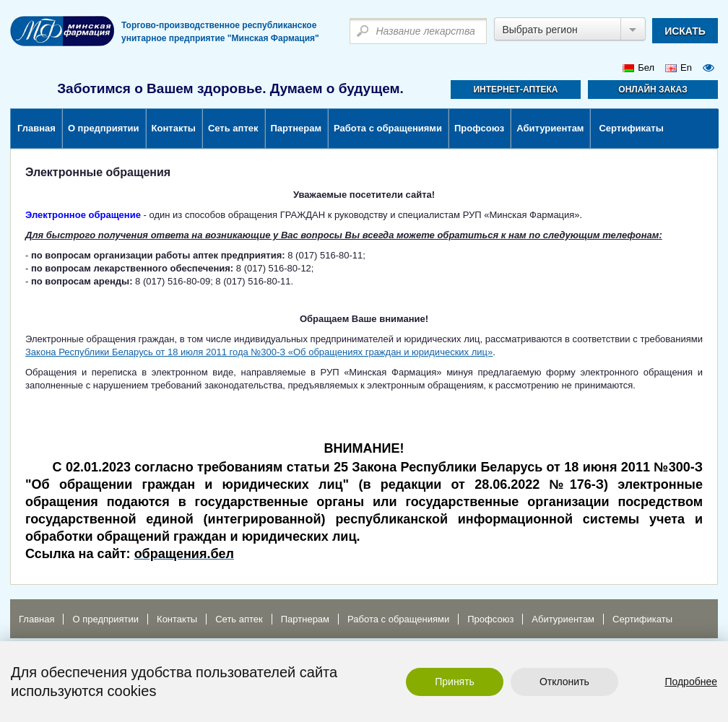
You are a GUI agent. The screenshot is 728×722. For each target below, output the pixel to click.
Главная (36, 128)
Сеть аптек (233, 128)
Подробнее (691, 682)
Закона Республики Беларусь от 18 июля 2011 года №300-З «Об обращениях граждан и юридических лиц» (259, 352)
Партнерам (296, 128)
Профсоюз (479, 128)
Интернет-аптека (515, 90)
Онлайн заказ (653, 90)
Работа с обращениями (388, 128)
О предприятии (104, 128)
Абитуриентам (550, 128)
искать (685, 31)
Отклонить (564, 682)
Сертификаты (631, 128)
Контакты (174, 128)
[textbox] (418, 31)
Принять (455, 682)
